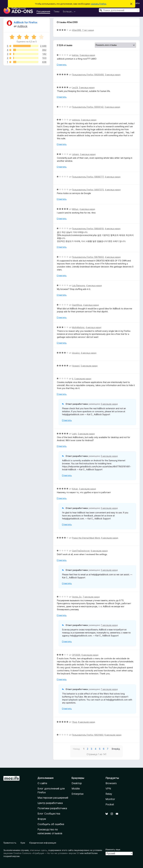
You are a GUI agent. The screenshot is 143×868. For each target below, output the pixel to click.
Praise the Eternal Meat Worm (86, 538)
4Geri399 (77, 30)
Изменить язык (113, 849)
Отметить (62, 65)
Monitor (110, 799)
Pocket (110, 804)
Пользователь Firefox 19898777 (88, 177)
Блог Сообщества (49, 814)
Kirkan (75, 489)
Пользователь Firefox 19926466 (88, 75)
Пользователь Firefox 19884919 (88, 229)
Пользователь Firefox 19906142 (88, 107)
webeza (76, 120)
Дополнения (45, 778)
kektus (75, 55)
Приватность (10, 843)
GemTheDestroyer (81, 551)
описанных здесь (38, 850)
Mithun (75, 209)
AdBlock (22, 26)
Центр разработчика (50, 803)
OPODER (76, 655)
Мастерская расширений (53, 798)
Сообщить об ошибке (51, 824)
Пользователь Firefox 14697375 (88, 190)
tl (73, 379)
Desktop (77, 783)
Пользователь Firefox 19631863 (88, 735)
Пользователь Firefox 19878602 (88, 257)
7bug (75, 722)
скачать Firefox (99, 4)
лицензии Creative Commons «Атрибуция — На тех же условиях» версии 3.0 (42, 853)
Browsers (111, 783)
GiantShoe (77, 305)
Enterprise (78, 794)
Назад (76, 749)
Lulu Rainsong (79, 285)
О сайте (42, 783)
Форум (42, 819)
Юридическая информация (43, 843)
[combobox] (119, 10)
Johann (75, 154)
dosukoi (76, 353)
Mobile (76, 789)
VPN (108, 789)
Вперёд (116, 749)
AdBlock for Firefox (26, 22)
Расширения (43, 11)
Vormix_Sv (77, 597)
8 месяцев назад (90, 655)
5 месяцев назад (89, 366)
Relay (109, 794)
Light (74, 434)
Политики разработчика (52, 808)
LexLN (75, 87)
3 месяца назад (87, 55)
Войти (137, 3)
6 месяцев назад (110, 538)
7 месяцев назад (91, 597)
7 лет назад (88, 30)
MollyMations (78, 327)
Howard (76, 366)
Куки (23, 843)
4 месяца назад (113, 177)
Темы (56, 11)
